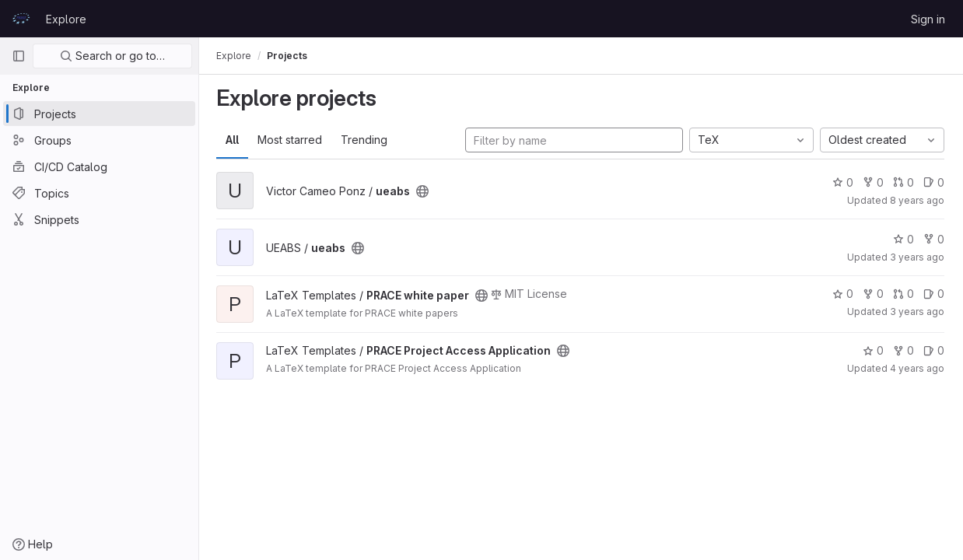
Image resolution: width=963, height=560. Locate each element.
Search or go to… (112, 56)
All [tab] (234, 140)
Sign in (928, 19)
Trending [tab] (366, 140)
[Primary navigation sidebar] (19, 56)
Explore (66, 19)
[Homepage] (21, 19)
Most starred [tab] (291, 140)
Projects (289, 56)
